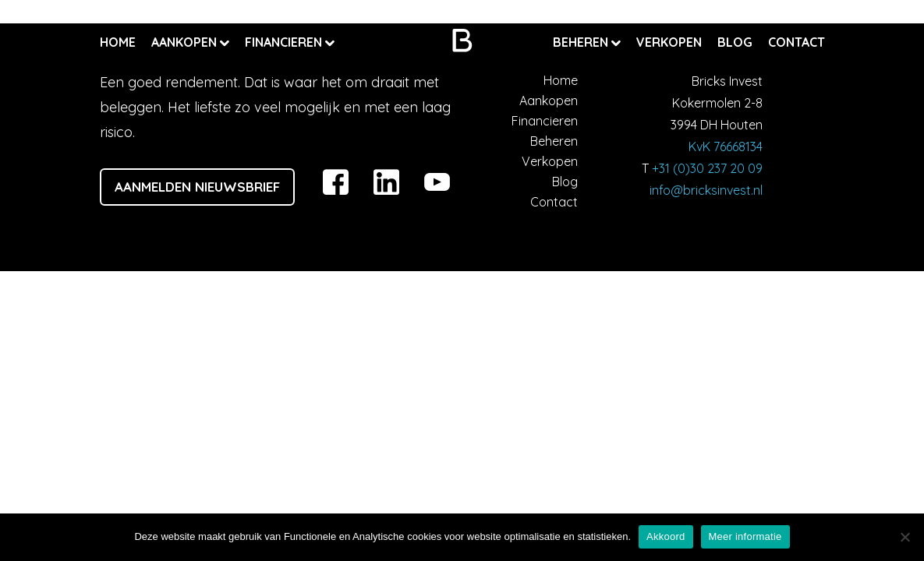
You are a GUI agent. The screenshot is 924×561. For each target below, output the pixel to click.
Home (118, 42)
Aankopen (186, 42)
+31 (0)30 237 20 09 (707, 168)
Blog (735, 42)
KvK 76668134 (726, 146)
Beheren (582, 42)
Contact (797, 42)
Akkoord (666, 536)
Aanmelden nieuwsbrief (197, 187)
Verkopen (669, 42)
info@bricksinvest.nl (706, 190)
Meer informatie (745, 536)
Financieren (285, 42)
